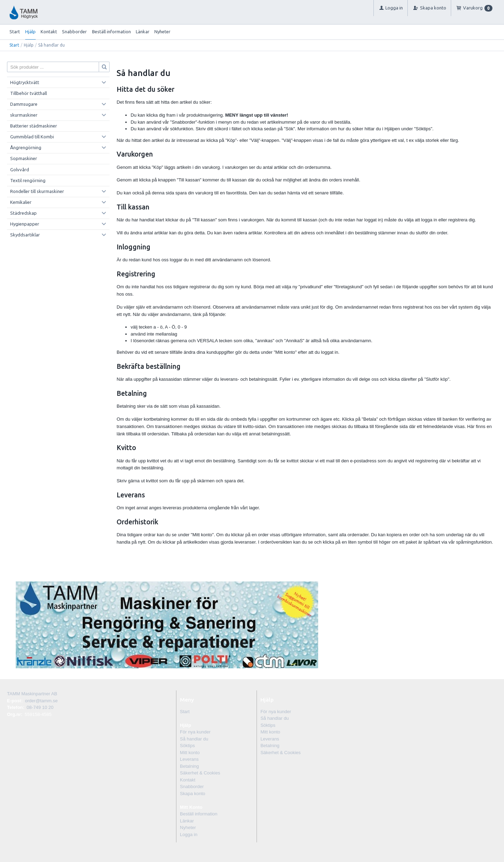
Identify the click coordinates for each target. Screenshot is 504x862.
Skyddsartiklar (25, 235)
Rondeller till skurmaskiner (37, 191)
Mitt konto (190, 753)
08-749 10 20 (40, 707)
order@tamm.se (41, 701)
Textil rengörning (28, 180)
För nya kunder (195, 732)
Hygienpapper (25, 224)
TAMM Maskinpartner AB (32, 694)
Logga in (189, 835)
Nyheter (162, 32)
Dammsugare (24, 104)
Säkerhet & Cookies (200, 773)
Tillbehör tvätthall (29, 93)
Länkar (143, 32)
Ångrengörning (26, 147)
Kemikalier (21, 202)
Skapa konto (192, 794)
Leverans (189, 759)
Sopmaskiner (24, 158)
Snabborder (74, 32)
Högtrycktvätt (25, 82)
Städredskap (23, 213)
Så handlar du (194, 739)
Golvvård (20, 170)
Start (15, 32)
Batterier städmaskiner (34, 126)
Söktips (187, 746)
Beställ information (111, 32)
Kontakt (49, 32)
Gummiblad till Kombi (32, 137)
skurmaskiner (24, 115)
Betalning (189, 766)
